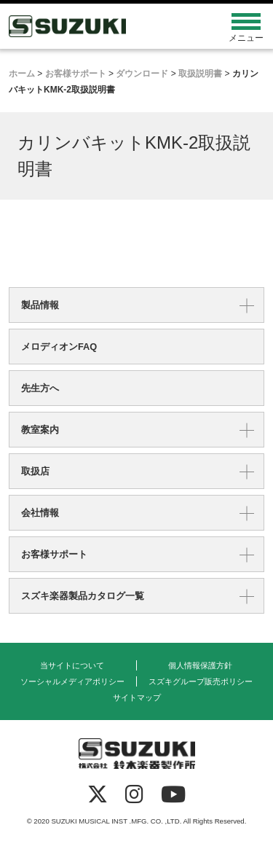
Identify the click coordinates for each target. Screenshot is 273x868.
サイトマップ (137, 697)
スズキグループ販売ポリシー (201, 681)
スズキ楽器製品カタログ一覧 (83, 596)
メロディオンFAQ (59, 347)
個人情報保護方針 (200, 665)
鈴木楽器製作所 (104, 26)
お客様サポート (54, 554)
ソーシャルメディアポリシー (72, 681)
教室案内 (40, 430)
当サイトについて (72, 665)
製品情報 (40, 305)
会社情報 (40, 513)
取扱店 (35, 471)
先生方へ (40, 388)
